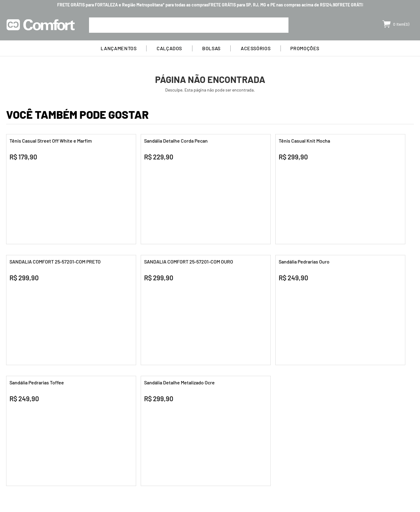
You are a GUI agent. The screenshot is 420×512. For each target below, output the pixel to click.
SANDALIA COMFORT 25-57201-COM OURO (189, 262)
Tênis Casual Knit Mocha (304, 141)
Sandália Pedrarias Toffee (37, 382)
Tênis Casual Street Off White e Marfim (51, 141)
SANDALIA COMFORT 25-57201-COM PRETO (55, 262)
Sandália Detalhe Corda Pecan (176, 141)
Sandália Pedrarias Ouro (304, 262)
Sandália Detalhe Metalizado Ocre (179, 382)
